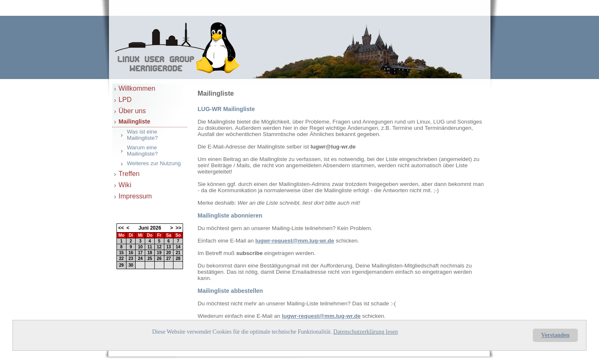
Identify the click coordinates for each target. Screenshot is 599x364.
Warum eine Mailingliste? (142, 151)
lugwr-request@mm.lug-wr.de (295, 241)
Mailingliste (134, 121)
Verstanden (555, 335)
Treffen (129, 173)
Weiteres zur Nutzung (154, 163)
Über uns (132, 111)
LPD (125, 99)
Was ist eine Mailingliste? (142, 135)
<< (121, 228)
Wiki (125, 185)
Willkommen (137, 88)
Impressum (135, 196)
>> (178, 228)
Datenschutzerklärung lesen (365, 332)
